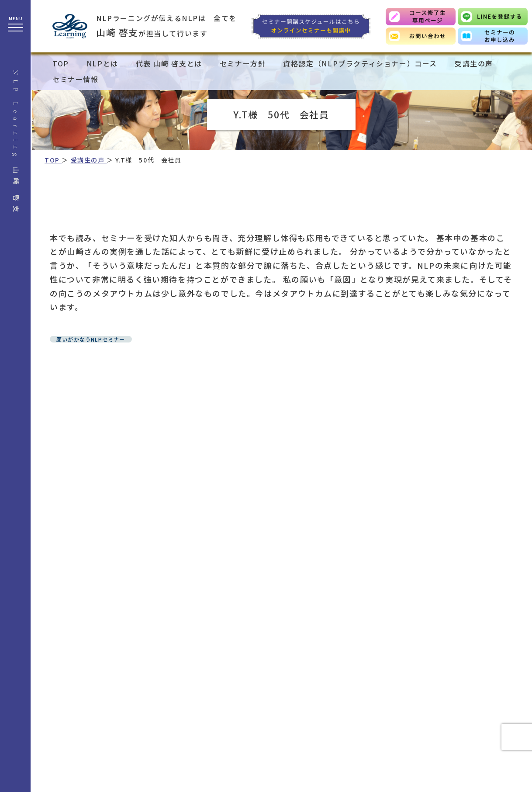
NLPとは (102, 63)
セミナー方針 (243, 63)
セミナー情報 (76, 79)
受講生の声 (474, 63)
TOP (61, 63)
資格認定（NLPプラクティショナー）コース (360, 63)
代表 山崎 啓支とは (169, 63)
